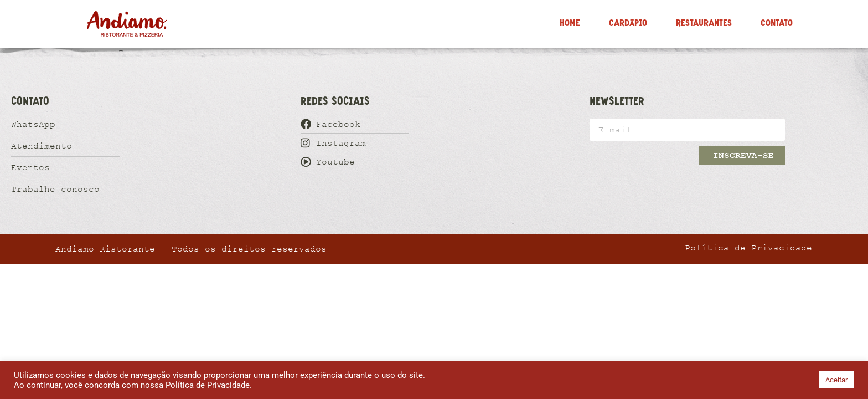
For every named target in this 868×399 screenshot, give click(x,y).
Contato (777, 24)
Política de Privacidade (208, 385)
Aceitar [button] (836, 380)
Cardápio (628, 24)
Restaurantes (704, 24)
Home (570, 24)
